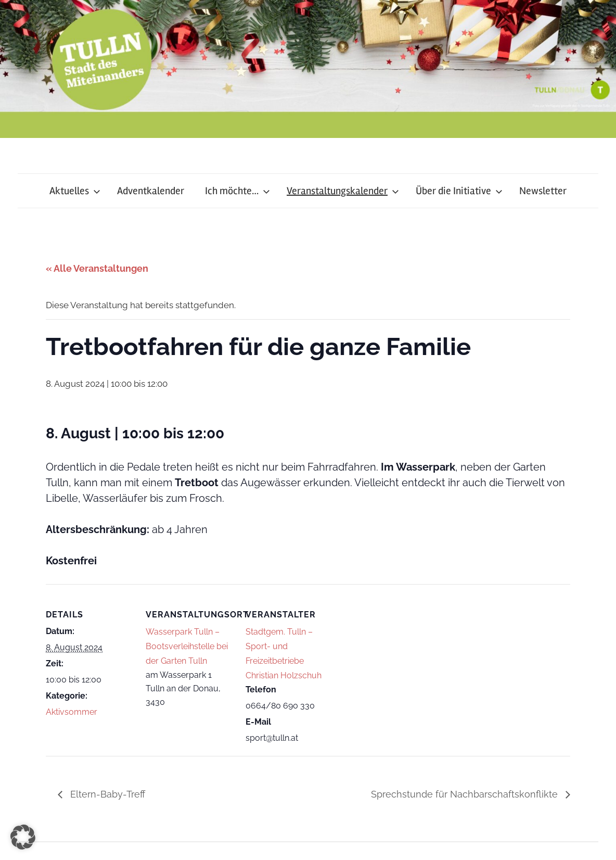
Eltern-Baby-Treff (106, 794)
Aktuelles (75, 191)
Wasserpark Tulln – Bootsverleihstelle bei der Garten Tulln (187, 646)
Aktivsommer (72, 712)
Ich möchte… (238, 191)
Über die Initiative (459, 191)
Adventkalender (151, 191)
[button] (23, 837)
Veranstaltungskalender (343, 191)
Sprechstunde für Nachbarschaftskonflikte (466, 794)
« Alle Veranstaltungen (97, 268)
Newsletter (543, 191)
